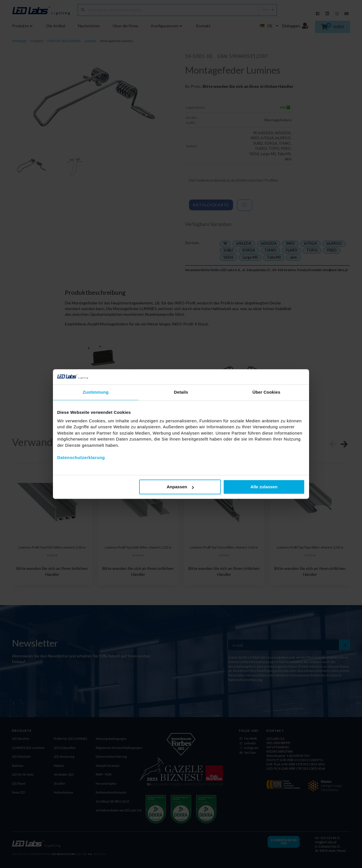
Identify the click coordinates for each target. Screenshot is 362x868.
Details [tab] (181, 392)
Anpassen (180, 487)
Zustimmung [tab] (96, 392)
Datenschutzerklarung (81, 457)
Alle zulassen (264, 487)
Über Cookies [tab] (266, 392)
